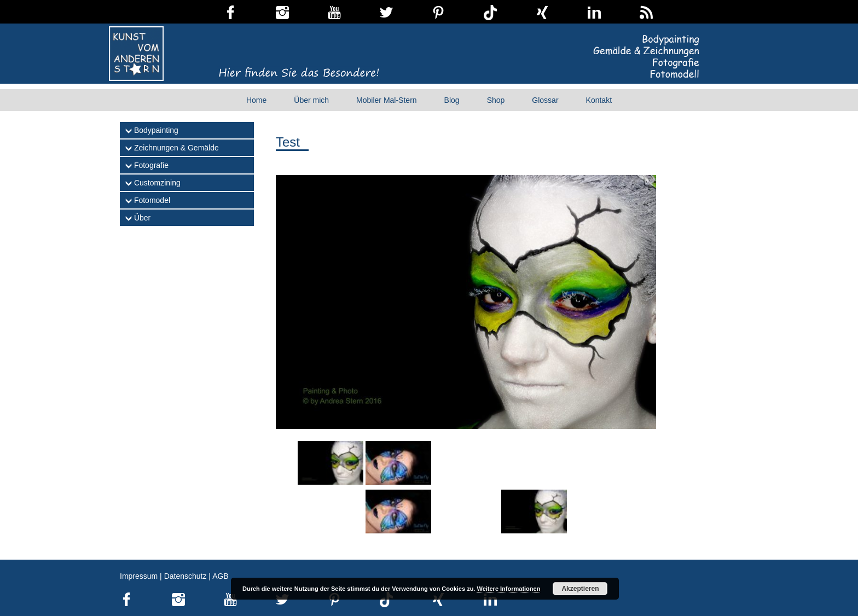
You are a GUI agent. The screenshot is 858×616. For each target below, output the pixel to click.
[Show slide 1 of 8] (331, 463)
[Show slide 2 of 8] (398, 463)
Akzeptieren (580, 589)
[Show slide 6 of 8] (398, 512)
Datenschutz (185, 576)
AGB (221, 576)
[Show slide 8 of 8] (534, 512)
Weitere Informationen (508, 589)
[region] (466, 362)
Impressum (139, 576)
